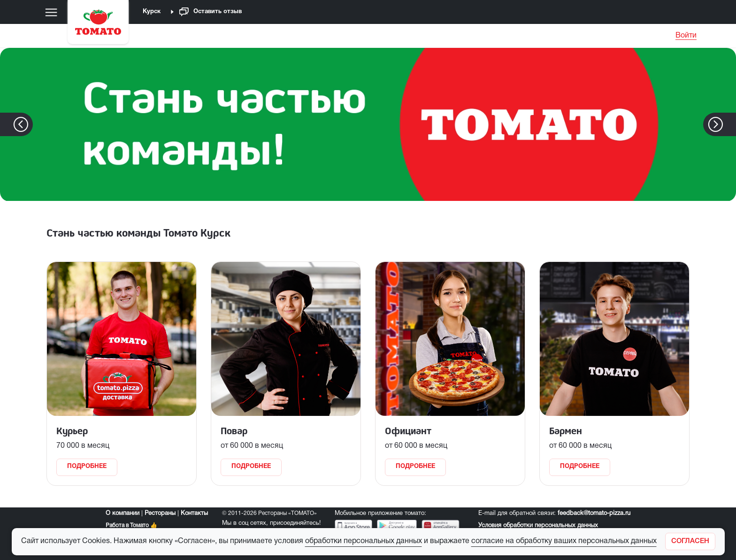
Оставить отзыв (211, 12)
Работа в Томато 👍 (131, 525)
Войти (686, 36)
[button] (730, 124)
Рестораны (160, 514)
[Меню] (51, 12)
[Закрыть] (690, 541)
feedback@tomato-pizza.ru (594, 514)
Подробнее (87, 467)
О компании (123, 514)
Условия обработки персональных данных (538, 526)
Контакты (194, 514)
